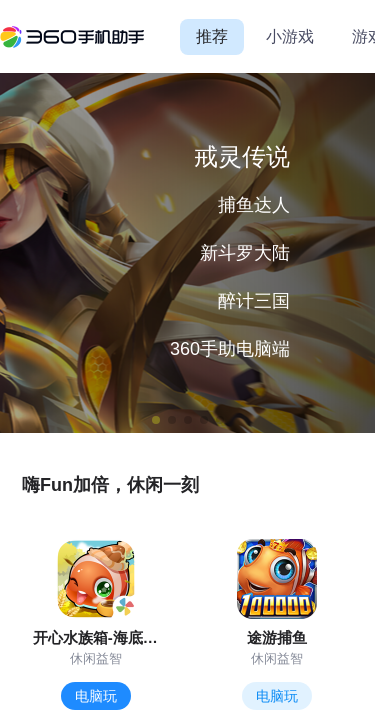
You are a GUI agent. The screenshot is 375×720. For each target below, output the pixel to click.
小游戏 (290, 36)
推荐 (212, 36)
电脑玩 (96, 696)
